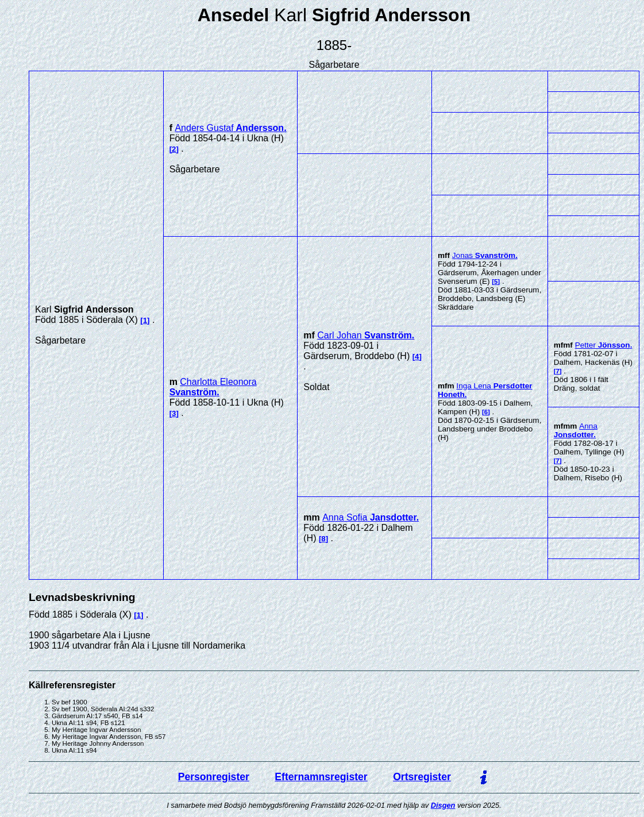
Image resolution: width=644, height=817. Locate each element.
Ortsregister (422, 777)
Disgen (443, 805)
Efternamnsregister (321, 777)
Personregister (214, 777)
